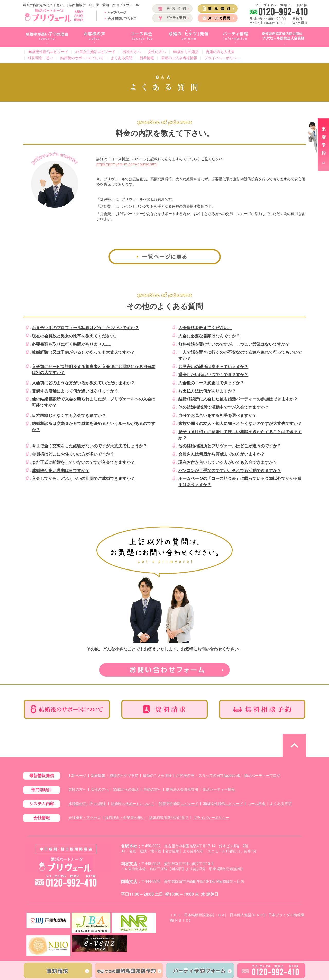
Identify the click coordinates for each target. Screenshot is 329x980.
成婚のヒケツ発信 (124, 776)
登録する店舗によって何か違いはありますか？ (75, 391)
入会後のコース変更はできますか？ (211, 383)
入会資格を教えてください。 (205, 328)
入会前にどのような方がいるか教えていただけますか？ (83, 383)
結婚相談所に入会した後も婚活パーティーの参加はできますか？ (238, 399)
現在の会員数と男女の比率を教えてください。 (75, 336)
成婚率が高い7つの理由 (87, 804)
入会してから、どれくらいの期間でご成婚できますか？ (83, 479)
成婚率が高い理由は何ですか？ (61, 471)
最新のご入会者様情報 (179, 58)
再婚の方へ (152, 790)
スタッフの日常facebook (219, 776)
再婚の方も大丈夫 (220, 52)
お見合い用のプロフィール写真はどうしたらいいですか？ (85, 328)
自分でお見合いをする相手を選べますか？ (217, 416)
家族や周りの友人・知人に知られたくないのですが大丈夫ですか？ (240, 424)
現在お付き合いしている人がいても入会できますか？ (228, 462)
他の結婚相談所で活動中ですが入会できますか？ (224, 407)
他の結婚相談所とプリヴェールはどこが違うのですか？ (230, 446)
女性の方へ (157, 52)
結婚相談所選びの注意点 (169, 818)
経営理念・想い (41, 58)
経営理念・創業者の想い (125, 818)
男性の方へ (132, 52)
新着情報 (147, 58)
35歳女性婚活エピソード (95, 52)
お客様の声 (185, 776)
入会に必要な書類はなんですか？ (209, 336)
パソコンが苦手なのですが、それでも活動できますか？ (230, 471)
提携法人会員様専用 (182, 790)
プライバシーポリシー (222, 58)
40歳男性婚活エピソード (48, 52)
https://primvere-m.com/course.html (127, 164)
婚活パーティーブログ (262, 776)
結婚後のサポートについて (82, 58)
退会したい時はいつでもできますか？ (213, 375)
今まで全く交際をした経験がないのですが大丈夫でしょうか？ (89, 446)
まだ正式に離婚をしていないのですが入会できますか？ (83, 462)
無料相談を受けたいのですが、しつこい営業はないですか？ (234, 344)
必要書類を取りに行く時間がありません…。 (72, 344)
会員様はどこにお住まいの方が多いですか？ (73, 454)
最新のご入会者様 (157, 776)
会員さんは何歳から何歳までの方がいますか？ (222, 454)
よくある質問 (122, 58)
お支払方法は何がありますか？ (207, 391)
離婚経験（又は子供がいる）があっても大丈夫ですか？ (83, 352)
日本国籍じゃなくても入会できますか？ (69, 416)
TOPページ (77, 776)
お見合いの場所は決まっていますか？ (213, 367)
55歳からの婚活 (186, 52)
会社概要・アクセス (85, 818)
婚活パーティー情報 (219, 790)
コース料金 (257, 804)
